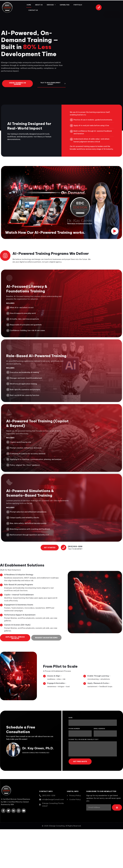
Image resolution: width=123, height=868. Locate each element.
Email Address (99, 729)
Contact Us (33, 10)
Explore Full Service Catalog (15, 638)
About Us (39, 5)
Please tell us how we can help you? (83, 739)
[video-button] (115, 231)
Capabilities (65, 5)
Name (71, 718)
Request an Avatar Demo (46, 638)
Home (29, 5)
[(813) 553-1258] (64, 548)
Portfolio (78, 5)
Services (51, 5)
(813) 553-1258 (75, 546)
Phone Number (74, 729)
